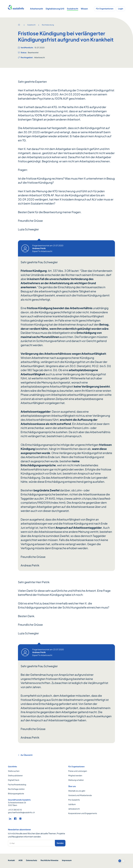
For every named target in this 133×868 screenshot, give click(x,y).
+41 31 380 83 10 (15, 810)
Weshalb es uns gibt (77, 791)
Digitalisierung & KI (55, 9)
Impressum (67, 860)
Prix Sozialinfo (74, 800)
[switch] (121, 861)
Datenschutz (32, 860)
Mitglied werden (75, 775)
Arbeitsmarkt (37, 9)
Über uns (72, 786)
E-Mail (12, 843)
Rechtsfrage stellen (16, 789)
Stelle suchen (14, 771)
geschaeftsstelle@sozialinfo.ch (21, 812)
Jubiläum (72, 804)
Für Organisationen (105, 9)
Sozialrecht (73, 9)
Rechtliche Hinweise (49, 860)
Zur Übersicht (25, 755)
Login (121, 9)
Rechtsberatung (48, 25)
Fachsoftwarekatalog (17, 784)
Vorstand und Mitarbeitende (80, 795)
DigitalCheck (14, 780)
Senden (60, 843)
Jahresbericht (74, 809)
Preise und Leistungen (78, 771)
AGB (20, 860)
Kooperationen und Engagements (83, 813)
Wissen (84, 9)
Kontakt (11, 860)
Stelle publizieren (15, 775)
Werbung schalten (76, 780)
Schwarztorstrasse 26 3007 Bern (17, 804)
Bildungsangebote (16, 793)
